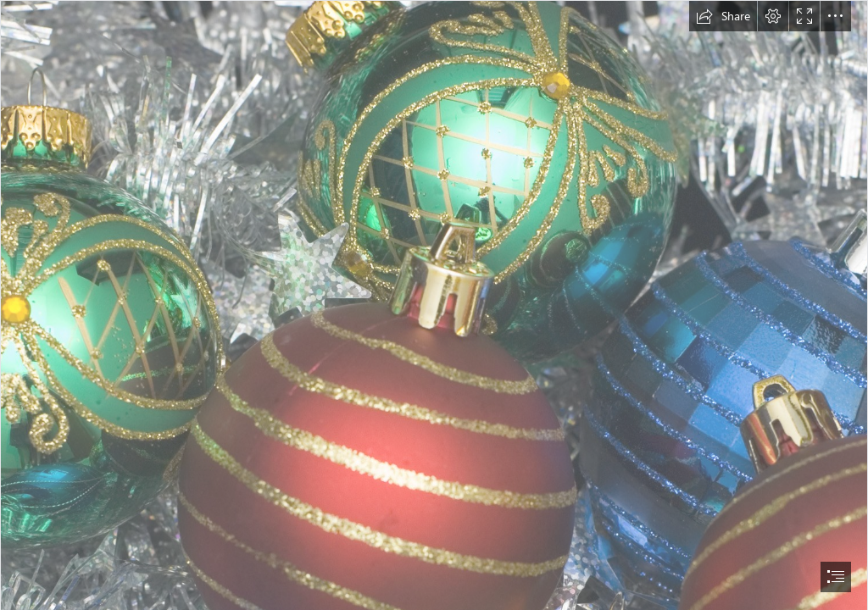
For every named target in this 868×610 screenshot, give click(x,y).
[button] (723, 16)
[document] (434, 305)
